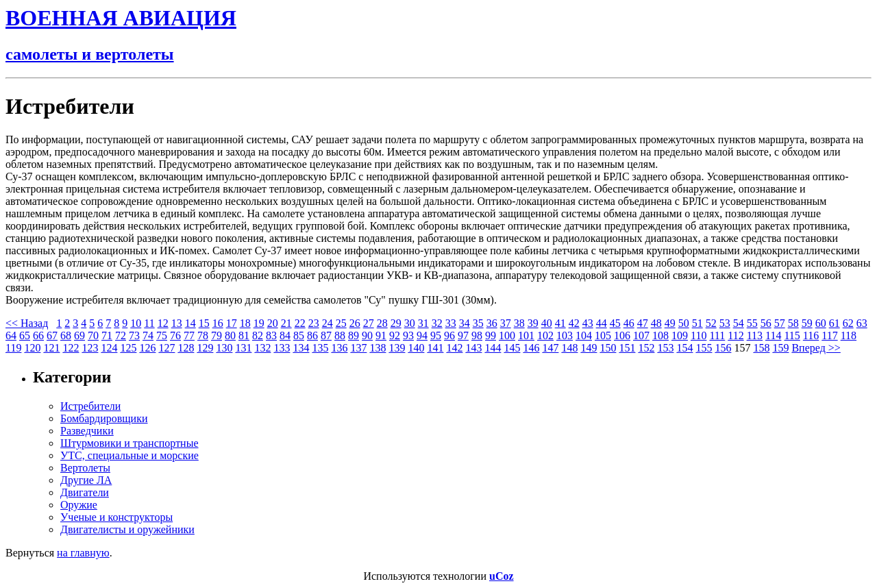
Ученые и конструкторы (116, 517)
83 (271, 335)
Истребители (90, 406)
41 (560, 323)
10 (136, 323)
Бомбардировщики (104, 418)
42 (574, 323)
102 (545, 335)
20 (273, 323)
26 (355, 323)
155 (704, 348)
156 (723, 348)
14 (190, 323)
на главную (83, 553)
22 (300, 323)
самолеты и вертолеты (90, 54)
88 (340, 335)
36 (492, 323)
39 (533, 323)
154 (684, 348)
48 (656, 323)
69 (79, 335)
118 (849, 335)
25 (341, 323)
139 (397, 348)
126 (147, 348)
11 (149, 323)
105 (603, 335)
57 (780, 323)
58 (793, 323)
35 (478, 323)
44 (602, 323)
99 (491, 335)
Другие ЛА (86, 480)
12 (163, 323)
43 (588, 323)
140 (416, 348)
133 (282, 348)
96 (449, 335)
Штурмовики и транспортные (129, 443)
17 (232, 323)
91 (381, 335)
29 (396, 323)
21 (286, 323)
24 (328, 323)
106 (622, 335)
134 (301, 348)
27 (369, 323)
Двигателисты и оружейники (127, 529)
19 (259, 323)
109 (680, 335)
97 (463, 335)
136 (339, 348)
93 (408, 335)
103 (565, 335)
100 (507, 335)
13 (177, 323)
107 (641, 335)
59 (807, 323)
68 (66, 335)
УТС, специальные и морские (129, 455)
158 (761, 348)
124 (109, 348)
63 (862, 323)
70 (93, 335)
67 (52, 335)
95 (436, 335)
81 (244, 335)
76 (175, 335)
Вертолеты (85, 468)
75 (162, 335)
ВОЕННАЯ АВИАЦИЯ (121, 18)
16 (218, 323)
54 (739, 323)
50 (684, 323)
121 (51, 348)
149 (589, 348)
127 (166, 348)
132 (262, 348)
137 (358, 348)
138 (378, 348)
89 (354, 335)
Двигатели (85, 492)
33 (451, 323)
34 (465, 323)
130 (224, 348)
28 (382, 323)
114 (773, 335)
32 (437, 323)
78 (203, 335)
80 (230, 335)
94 (422, 335)
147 (550, 348)
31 (423, 323)
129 (205, 348)
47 (643, 323)
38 (519, 323)
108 (660, 335)
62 (848, 323)
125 (128, 348)
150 (608, 348)
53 (725, 323)
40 (547, 323)
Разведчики (87, 431)
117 (829, 335)
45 (615, 323)
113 (755, 335)
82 (258, 335)
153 (665, 348)
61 (835, 323)
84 (285, 335)
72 (121, 335)
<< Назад (27, 323)
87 (326, 335)
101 (526, 335)
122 (71, 348)
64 (11, 335)
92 (395, 335)
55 (752, 323)
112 (736, 335)
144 (493, 348)
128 (186, 348)
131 (243, 348)
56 (766, 323)
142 (454, 348)
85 (299, 335)
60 (821, 323)
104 (584, 335)
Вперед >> (816, 348)
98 (477, 335)
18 (245, 323)
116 (811, 335)
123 (90, 348)
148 (569, 348)
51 (697, 323)
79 (217, 335)
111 (717, 335)
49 (670, 323)
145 (512, 348)
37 (506, 323)
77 (189, 335)
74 (148, 335)
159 (780, 348)
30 (410, 323)
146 (531, 348)
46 (629, 323)
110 (699, 335)
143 (473, 348)
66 (38, 335)
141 (435, 348)
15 (204, 323)
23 (314, 323)
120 (32, 348)
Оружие (79, 505)
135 (320, 348)
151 (627, 348)
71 (107, 335)
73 (134, 335)
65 (25, 335)
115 (792, 335)
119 (13, 348)
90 (367, 335)
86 (312, 335)
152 (646, 348)
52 (711, 323)
